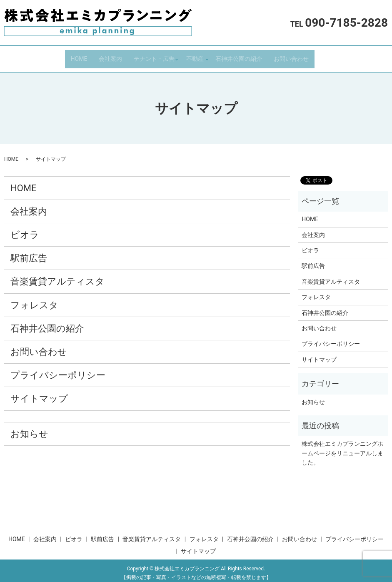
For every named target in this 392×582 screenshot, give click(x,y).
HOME (79, 56)
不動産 (195, 56)
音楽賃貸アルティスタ (57, 276)
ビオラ (25, 229)
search (324, 56)
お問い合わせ (291, 56)
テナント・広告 (154, 56)
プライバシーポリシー (58, 370)
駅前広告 (29, 253)
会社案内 (110, 56)
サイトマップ (39, 393)
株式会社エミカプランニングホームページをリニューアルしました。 (342, 448)
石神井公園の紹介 (239, 56)
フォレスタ (34, 300)
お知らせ (29, 428)
